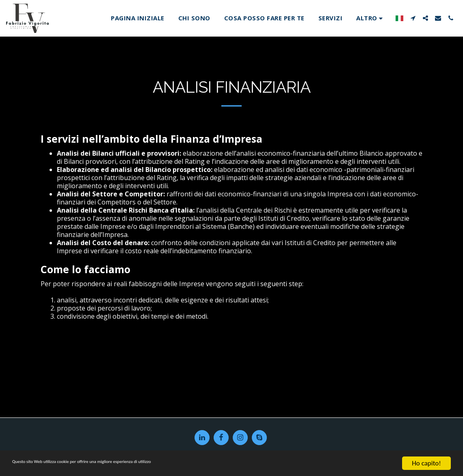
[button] (413, 18)
